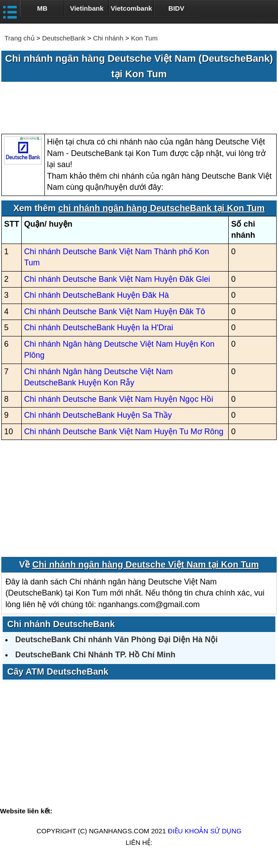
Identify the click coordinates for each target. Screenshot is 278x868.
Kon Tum (144, 38)
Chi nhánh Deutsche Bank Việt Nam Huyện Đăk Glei (117, 279)
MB (42, 8)
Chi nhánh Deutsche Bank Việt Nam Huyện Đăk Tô (115, 312)
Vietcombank (131, 8)
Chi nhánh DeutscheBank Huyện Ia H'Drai (99, 328)
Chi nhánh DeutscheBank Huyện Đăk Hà (96, 295)
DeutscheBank (64, 38)
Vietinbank (87, 8)
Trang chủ (20, 38)
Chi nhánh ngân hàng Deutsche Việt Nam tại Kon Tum (146, 564)
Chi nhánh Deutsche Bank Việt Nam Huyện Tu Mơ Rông (124, 432)
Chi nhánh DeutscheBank (61, 624)
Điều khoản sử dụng (205, 831)
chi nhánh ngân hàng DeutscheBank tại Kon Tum (161, 208)
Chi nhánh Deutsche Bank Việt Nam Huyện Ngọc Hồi (119, 399)
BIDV (176, 8)
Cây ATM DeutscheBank (58, 672)
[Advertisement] (139, 108)
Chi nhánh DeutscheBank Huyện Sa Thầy (98, 415)
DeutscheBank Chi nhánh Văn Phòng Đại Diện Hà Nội (116, 640)
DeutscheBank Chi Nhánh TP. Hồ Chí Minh (95, 655)
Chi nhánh (108, 38)
